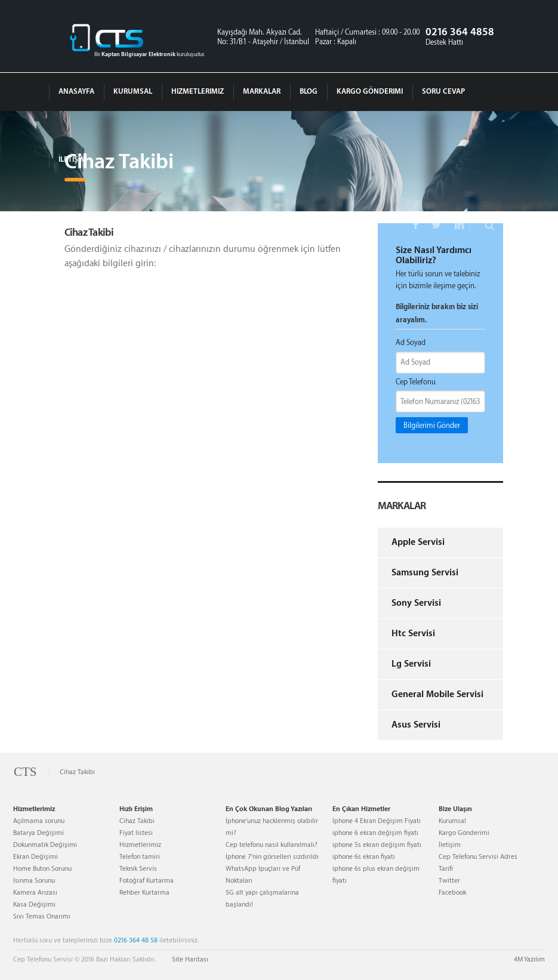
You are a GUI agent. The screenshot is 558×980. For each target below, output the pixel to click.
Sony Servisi (416, 603)
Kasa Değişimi (34, 905)
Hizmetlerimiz (198, 91)
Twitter (449, 881)
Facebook (452, 893)
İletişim (73, 159)
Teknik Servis (138, 869)
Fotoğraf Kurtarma (147, 881)
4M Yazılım (529, 959)
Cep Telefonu (416, 382)
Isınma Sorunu (34, 881)
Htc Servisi (413, 634)
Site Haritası (190, 959)
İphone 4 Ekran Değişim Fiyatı (377, 821)
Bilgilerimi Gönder (432, 426)
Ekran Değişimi (36, 857)
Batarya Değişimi (38, 833)
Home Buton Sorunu (42, 869)
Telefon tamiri (140, 857)
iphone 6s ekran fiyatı (364, 857)
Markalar (262, 91)
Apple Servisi (418, 542)
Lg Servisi (411, 664)
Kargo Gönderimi (370, 91)
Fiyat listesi (136, 833)
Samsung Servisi (425, 573)
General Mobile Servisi (437, 694)
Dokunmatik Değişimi (45, 845)
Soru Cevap (443, 91)
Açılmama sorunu (39, 821)
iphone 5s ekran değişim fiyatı (377, 845)
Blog (309, 91)
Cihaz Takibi (137, 821)
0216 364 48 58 (136, 940)
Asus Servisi (416, 725)
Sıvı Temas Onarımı (42, 916)
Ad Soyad (411, 343)
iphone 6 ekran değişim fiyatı (375, 833)
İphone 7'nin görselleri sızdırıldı (272, 857)
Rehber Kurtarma (144, 893)
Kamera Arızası (35, 893)
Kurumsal (133, 91)
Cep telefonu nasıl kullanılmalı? (272, 845)
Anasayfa (76, 91)
